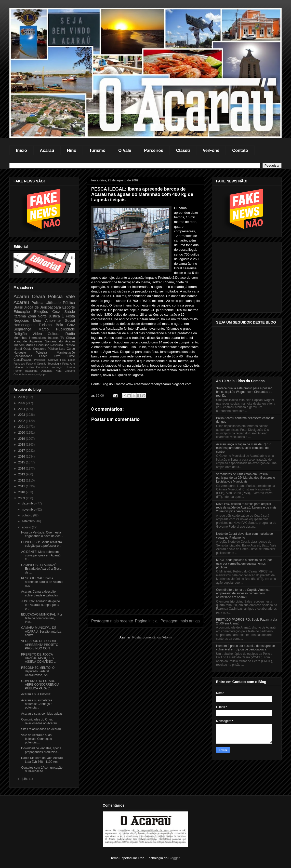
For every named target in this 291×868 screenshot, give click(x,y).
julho (26, 779)
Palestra (41, 353)
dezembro (29, 503)
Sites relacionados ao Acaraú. (41, 729)
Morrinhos (20, 338)
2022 (22, 421)
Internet (53, 338)
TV (62, 338)
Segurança (22, 329)
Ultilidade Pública (60, 303)
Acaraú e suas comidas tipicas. (42, 714)
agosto (27, 527)
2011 (22, 486)
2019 (22, 439)
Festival (31, 364)
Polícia (55, 296)
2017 (22, 451)
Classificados (23, 360)
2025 (22, 403)
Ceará (38, 296)
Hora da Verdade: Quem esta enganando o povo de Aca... (42, 534)
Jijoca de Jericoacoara (42, 307)
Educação (22, 312)
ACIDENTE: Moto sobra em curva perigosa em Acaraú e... (41, 556)
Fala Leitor (68, 360)
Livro (57, 356)
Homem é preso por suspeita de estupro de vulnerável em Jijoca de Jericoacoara (246, 648)
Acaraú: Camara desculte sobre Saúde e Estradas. (40, 593)
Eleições (41, 312)
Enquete (70, 371)
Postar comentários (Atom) (152, 637)
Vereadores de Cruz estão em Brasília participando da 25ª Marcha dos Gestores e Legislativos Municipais (246, 478)
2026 (22, 397)
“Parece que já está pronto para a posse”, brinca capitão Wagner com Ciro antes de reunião (244, 392)
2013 (22, 474)
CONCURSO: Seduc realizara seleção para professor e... (42, 544)
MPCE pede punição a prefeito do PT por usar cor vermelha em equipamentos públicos (244, 564)
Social (70, 321)
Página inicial (147, 621)
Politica (37, 303)
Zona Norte (37, 316)
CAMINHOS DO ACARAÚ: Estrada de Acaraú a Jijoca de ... (41, 569)
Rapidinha (31, 371)
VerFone (211, 150)
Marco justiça (35, 374)
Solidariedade (23, 356)
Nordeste (20, 353)
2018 (22, 445)
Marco (44, 329)
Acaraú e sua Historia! (36, 694)
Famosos (19, 364)
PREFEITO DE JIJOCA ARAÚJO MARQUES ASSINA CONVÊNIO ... (39, 658)
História (70, 367)
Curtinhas (42, 367)
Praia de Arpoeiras (28, 341)
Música (30, 345)
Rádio (70, 334)
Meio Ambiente (47, 321)
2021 (22, 427)
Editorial (18, 367)
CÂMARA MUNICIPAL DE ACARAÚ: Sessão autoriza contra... (41, 631)
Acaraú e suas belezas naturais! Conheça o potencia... (37, 704)
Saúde (70, 312)
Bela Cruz (65, 325)
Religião (20, 334)
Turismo (97, 150)
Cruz (56, 312)
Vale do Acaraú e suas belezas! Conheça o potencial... (37, 739)
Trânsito (69, 345)
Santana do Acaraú (60, 341)
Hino (72, 150)
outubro (28, 515)
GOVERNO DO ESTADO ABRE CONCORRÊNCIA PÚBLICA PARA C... (40, 685)
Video (37, 334)
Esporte (69, 307)
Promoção (57, 367)
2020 (22, 433)
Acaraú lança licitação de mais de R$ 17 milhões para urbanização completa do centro (243, 448)
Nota (58, 371)
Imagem (19, 345)
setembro (29, 521)
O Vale (125, 150)
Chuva (70, 338)
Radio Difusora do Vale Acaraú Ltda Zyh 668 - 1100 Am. (42, 760)
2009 (22, 498)
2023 (22, 415)
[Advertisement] (146, 573)
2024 (22, 409)
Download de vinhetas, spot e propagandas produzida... (41, 750)
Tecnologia (55, 364)
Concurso (43, 345)
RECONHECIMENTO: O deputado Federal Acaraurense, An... (38, 671)
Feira (65, 364)
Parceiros (154, 150)
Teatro (30, 367)
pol (45, 374)
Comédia (19, 374)
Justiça (54, 316)
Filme (71, 356)
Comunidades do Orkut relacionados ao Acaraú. (39, 721)
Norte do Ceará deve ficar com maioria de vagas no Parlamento (244, 536)
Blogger (174, 858)
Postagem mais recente (112, 621)
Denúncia (47, 371)
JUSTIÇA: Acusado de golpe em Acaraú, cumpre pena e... (41, 605)
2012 (22, 480)
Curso (71, 349)
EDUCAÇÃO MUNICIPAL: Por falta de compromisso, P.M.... (42, 618)
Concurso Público (45, 349)
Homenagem (24, 325)
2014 (22, 469)
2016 (22, 457)
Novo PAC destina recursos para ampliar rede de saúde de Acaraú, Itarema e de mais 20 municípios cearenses (246, 508)
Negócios (21, 321)
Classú (183, 150)
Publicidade (65, 329)
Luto (62, 349)
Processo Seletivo (46, 360)
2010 (22, 492)
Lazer (43, 356)
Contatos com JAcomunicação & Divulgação (42, 769)
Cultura (54, 334)
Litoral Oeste (23, 349)
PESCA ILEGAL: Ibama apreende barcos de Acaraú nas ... (42, 582)
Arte (72, 364)
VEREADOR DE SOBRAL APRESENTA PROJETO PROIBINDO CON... (40, 645)
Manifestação (66, 353)
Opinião (42, 364)
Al (26, 374)
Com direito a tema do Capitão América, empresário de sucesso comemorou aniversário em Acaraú (243, 593)
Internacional (38, 338)
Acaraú (47, 150)
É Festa (68, 316)
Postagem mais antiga (180, 621)
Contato (240, 150)
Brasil (18, 307)
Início (22, 150)
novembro (29, 510)
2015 (22, 462)
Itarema (20, 316)
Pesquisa (57, 345)
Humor (18, 371)
